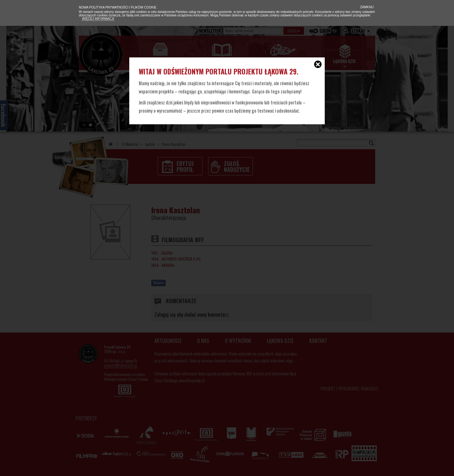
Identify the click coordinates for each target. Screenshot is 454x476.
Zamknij (366, 7)
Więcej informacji (98, 19)
